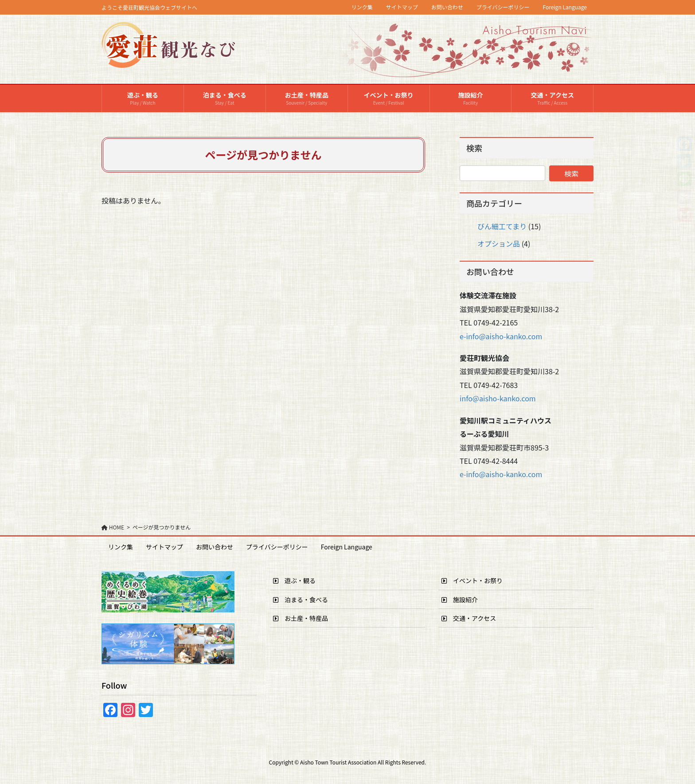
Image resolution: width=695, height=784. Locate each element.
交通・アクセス (469, 618)
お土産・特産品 (301, 618)
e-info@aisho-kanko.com (501, 336)
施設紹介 (460, 600)
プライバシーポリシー (503, 7)
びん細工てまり (502, 226)
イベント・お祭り (472, 580)
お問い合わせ (447, 7)
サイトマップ (402, 7)
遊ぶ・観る (294, 580)
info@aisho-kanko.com (498, 398)
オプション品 (499, 243)
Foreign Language (565, 7)
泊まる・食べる (301, 600)
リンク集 (362, 7)
